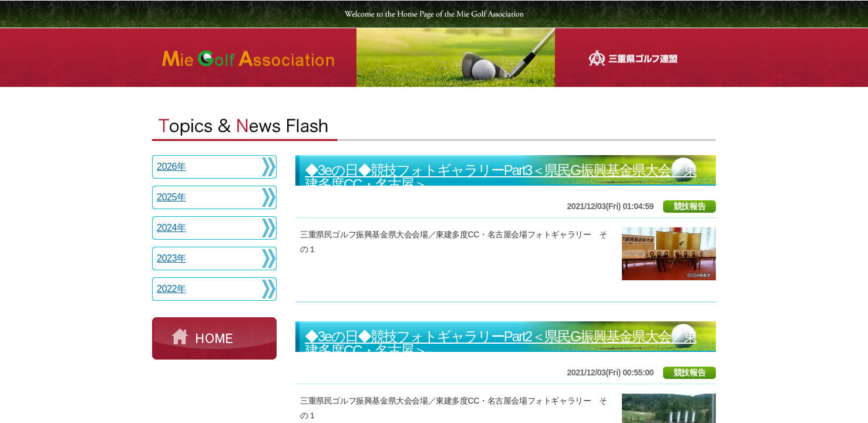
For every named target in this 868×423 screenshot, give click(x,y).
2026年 (171, 167)
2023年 (171, 258)
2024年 (171, 228)
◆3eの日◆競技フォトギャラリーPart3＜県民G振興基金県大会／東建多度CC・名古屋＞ (501, 177)
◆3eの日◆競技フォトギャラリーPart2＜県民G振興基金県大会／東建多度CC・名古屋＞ (501, 343)
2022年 (171, 289)
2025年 (171, 197)
